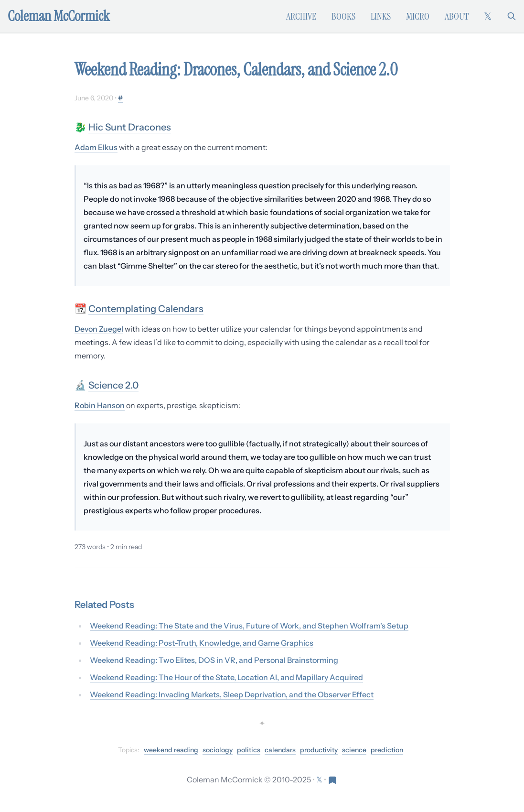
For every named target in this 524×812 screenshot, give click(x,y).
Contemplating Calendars (146, 309)
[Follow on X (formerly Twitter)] (488, 16)
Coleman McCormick (59, 16)
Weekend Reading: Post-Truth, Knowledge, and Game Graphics (202, 643)
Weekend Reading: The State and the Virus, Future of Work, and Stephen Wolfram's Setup (249, 626)
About (457, 16)
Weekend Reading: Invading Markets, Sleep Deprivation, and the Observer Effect (232, 694)
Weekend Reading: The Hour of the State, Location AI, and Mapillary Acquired (226, 677)
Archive (301, 16)
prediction (387, 750)
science (354, 750)
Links (381, 16)
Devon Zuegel (99, 329)
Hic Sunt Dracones (130, 127)
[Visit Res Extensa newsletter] (332, 780)
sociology (218, 750)
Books (343, 16)
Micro (418, 16)
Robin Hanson (100, 405)
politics (249, 750)
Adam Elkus (96, 147)
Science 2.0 (113, 385)
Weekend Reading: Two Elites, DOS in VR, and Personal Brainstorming (214, 660)
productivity (319, 750)
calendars (280, 750)
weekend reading (171, 750)
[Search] (512, 16)
